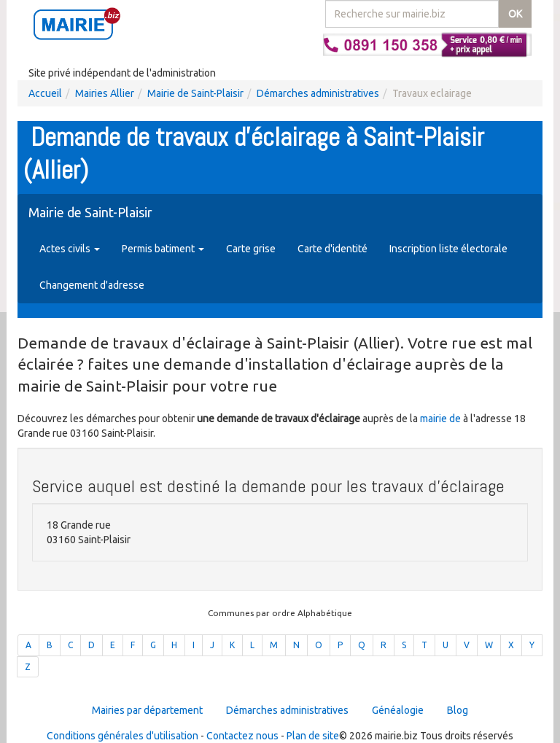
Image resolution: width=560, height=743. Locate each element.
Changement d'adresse (92, 285)
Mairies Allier (105, 93)
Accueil (45, 93)
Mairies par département (147, 710)
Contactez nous (242, 736)
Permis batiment (163, 249)
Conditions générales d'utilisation (122, 736)
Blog (458, 710)
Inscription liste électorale (448, 249)
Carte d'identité (332, 249)
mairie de (442, 419)
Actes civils (70, 249)
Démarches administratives (318, 93)
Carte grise (251, 249)
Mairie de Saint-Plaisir (195, 93)
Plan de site (313, 736)
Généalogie (398, 710)
